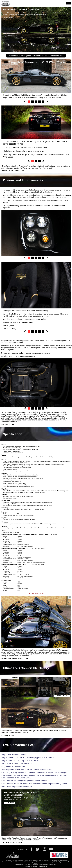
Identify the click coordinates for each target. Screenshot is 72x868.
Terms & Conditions (31, 866)
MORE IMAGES (62, 696)
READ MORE (10, 803)
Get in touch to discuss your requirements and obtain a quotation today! (36, 56)
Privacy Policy (43, 866)
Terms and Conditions (36, 593)
